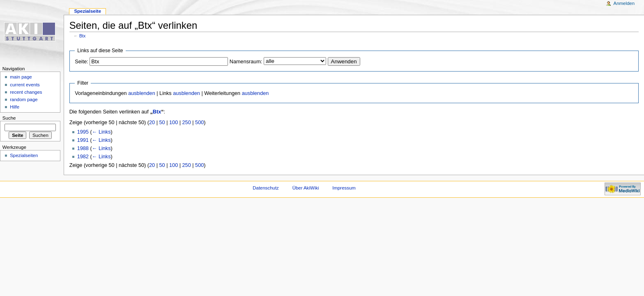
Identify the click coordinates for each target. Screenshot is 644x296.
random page (24, 99)
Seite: (81, 62)
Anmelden (624, 3)
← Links (101, 132)
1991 (83, 140)
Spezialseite (87, 11)
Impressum (344, 188)
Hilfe (15, 107)
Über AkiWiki (306, 188)
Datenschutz (266, 188)
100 (174, 123)
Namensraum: (246, 62)
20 (152, 123)
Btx (82, 36)
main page (21, 77)
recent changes (26, 92)
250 (187, 123)
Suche (9, 118)
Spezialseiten (24, 155)
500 (199, 123)
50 (162, 123)
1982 (83, 157)
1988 (83, 148)
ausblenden (142, 93)
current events (25, 85)
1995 (83, 132)
